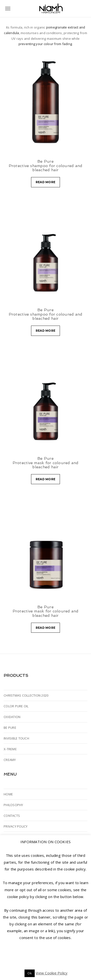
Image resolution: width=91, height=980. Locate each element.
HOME (8, 794)
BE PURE (10, 728)
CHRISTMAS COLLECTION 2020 (26, 695)
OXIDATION (12, 717)
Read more (45, 182)
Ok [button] (30, 973)
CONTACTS (12, 816)
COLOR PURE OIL (16, 706)
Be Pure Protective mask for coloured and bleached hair (46, 463)
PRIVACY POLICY (16, 826)
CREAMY (10, 760)
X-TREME (10, 749)
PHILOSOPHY (13, 805)
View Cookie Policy (52, 973)
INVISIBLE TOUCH (16, 738)
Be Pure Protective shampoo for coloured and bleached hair (46, 166)
